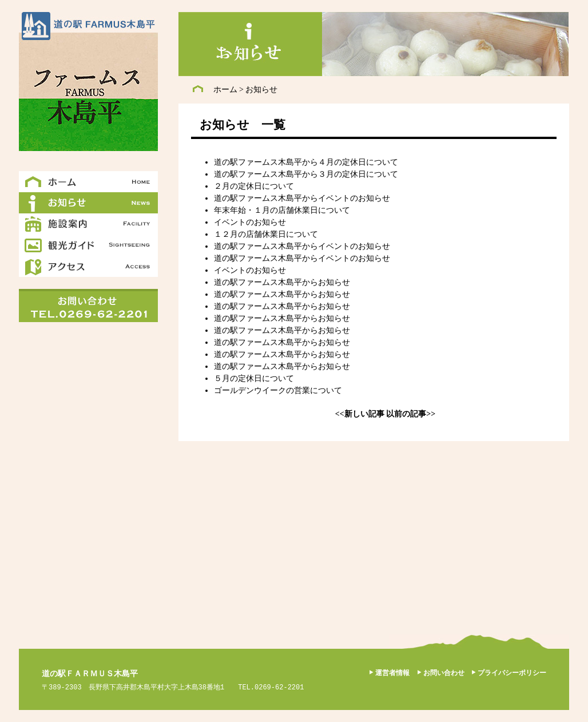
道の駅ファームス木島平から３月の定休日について (306, 174)
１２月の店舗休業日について (266, 234)
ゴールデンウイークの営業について (278, 390)
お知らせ (261, 90)
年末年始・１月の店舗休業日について (282, 210)
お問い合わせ (444, 673)
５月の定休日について (254, 378)
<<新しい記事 (360, 414)
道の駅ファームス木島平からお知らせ (282, 282)
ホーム (225, 90)
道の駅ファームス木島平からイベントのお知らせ (302, 198)
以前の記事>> (411, 414)
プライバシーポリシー (512, 673)
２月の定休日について (254, 186)
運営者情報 (392, 673)
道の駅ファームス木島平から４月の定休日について (306, 162)
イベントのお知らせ (250, 222)
